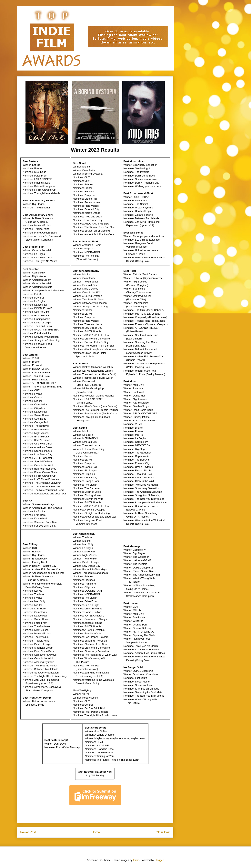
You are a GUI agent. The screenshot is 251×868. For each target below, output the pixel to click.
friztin (136, 860)
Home (96, 832)
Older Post (163, 832)
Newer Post (28, 832)
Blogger (159, 860)
